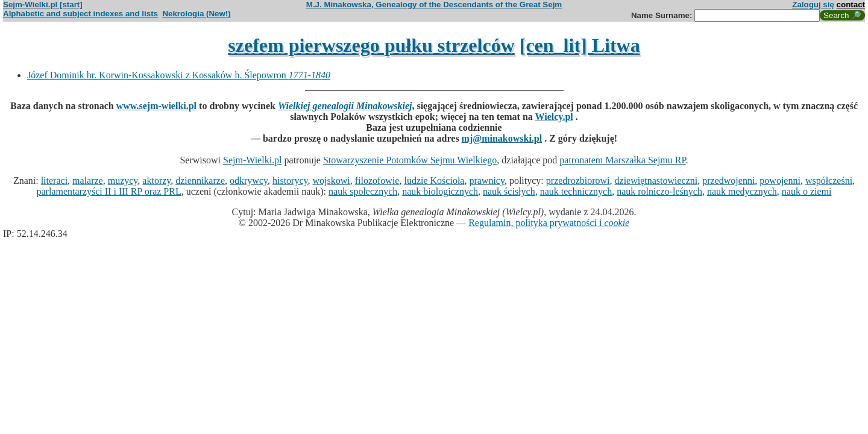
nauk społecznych (363, 191)
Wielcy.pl (554, 117)
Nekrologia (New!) (196, 14)
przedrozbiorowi (578, 181)
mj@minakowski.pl (502, 138)
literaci (54, 181)
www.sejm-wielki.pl (156, 106)
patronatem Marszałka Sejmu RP (622, 160)
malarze (88, 181)
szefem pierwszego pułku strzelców (371, 45)
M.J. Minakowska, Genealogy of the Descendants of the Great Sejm (434, 5)
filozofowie (377, 181)
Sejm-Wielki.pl (253, 160)
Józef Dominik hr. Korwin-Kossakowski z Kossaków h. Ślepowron (179, 75)
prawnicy (487, 181)
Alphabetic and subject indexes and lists (80, 14)
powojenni (780, 181)
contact (851, 5)
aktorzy (156, 181)
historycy (290, 181)
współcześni (829, 181)
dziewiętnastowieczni (656, 181)
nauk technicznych (576, 191)
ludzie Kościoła (434, 181)
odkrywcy (249, 181)
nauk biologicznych (440, 191)
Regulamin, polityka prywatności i (549, 223)
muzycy (123, 181)
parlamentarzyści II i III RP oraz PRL (109, 191)
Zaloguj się (813, 5)
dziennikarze (200, 181)
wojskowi (331, 181)
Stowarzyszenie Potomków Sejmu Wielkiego (410, 160)
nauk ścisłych (509, 191)
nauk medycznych (742, 191)
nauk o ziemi (807, 191)
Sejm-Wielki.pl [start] (43, 5)
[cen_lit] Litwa (580, 45)
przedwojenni (728, 181)
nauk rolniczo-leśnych (659, 191)
